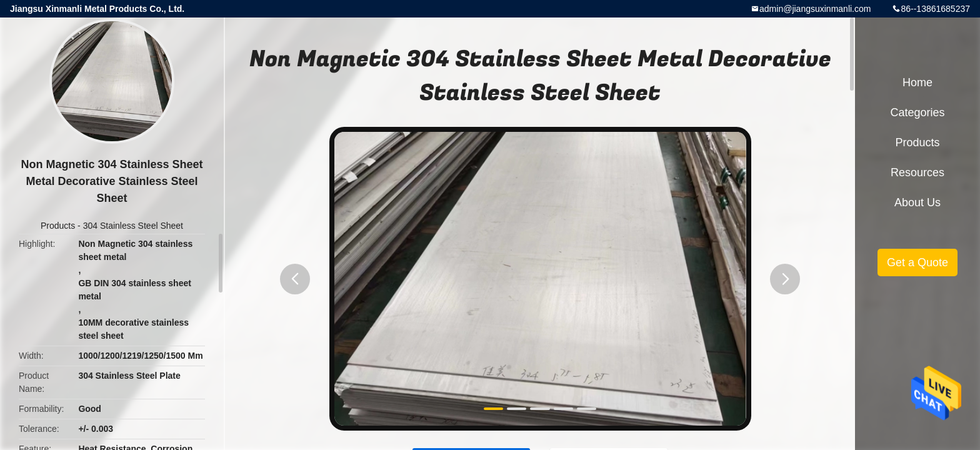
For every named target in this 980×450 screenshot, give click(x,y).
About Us (917, 202)
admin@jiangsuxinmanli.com (815, 9)
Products (58, 226)
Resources (917, 172)
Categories (917, 112)
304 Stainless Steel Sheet (133, 226)
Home (917, 82)
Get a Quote (917, 262)
